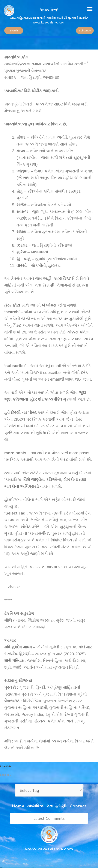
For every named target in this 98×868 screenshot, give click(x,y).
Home (18, 806)
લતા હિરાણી (56, 806)
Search (14, 30)
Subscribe (85, 30)
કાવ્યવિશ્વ (35, 806)
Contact (78, 806)
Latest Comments (49, 818)
